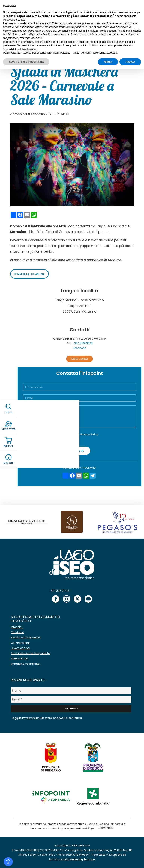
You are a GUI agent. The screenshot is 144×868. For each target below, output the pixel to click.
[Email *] (71, 699)
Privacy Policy (89, 434)
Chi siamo (17, 632)
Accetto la (82, 434)
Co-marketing (20, 643)
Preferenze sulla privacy (73, 855)
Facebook (79, 348)
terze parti (61, 23)
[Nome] (71, 691)
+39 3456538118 (83, 343)
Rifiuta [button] (108, 62)
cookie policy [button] (17, 20)
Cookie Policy (46, 855)
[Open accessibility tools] (8, 862)
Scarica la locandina (29, 274)
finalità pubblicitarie (129, 31)
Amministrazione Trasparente (30, 653)
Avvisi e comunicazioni (26, 638)
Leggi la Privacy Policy (26, 718)
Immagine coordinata (25, 664)
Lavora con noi (20, 648)
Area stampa (19, 658)
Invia (79, 451)
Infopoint (17, 627)
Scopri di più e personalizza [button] (26, 62)
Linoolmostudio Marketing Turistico (72, 859)
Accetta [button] (130, 62)
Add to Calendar (80, 359)
